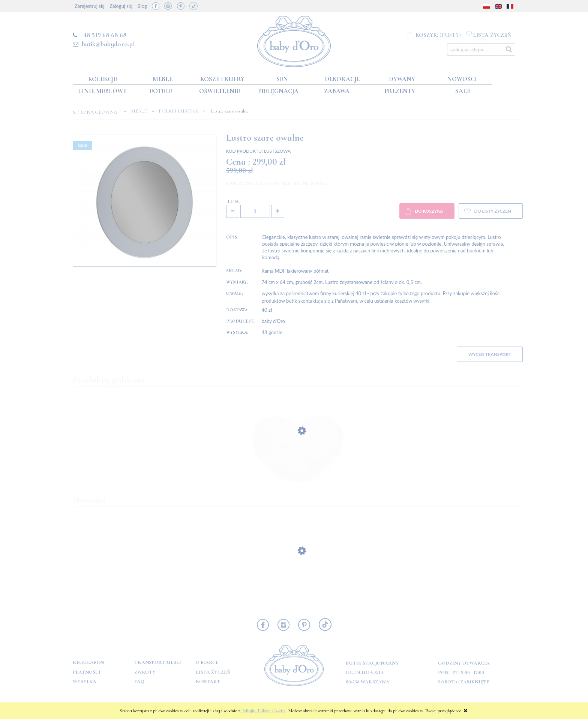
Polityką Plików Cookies (263, 711)
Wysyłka (85, 681)
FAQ (139, 681)
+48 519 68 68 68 (104, 35)
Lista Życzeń (213, 672)
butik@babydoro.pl (108, 44)
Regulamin (88, 662)
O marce (207, 662)
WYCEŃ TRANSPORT (490, 354)
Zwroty (145, 672)
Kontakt (208, 681)
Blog (142, 6)
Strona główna (97, 112)
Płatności (87, 672)
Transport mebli (158, 662)
